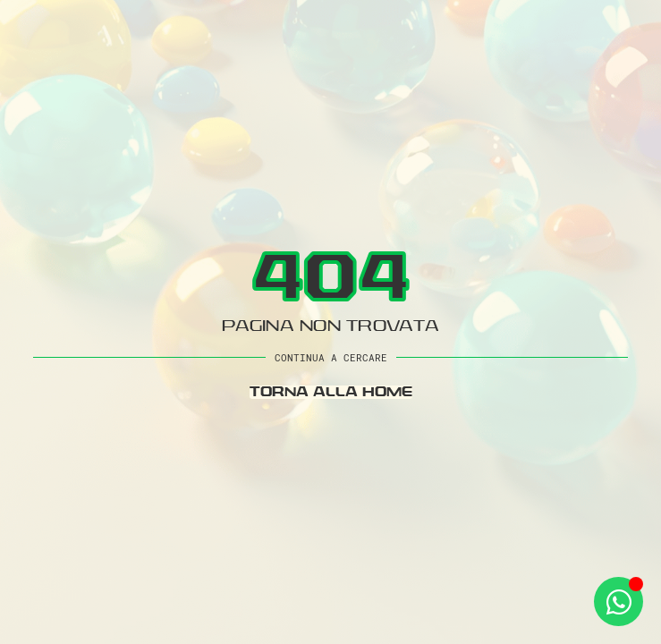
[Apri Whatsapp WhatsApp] (619, 602)
